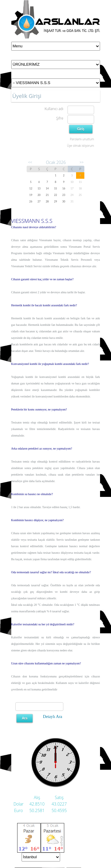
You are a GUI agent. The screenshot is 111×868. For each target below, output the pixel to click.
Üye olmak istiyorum (80, 146)
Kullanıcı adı (54, 109)
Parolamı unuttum (82, 139)
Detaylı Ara (53, 717)
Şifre (60, 118)
